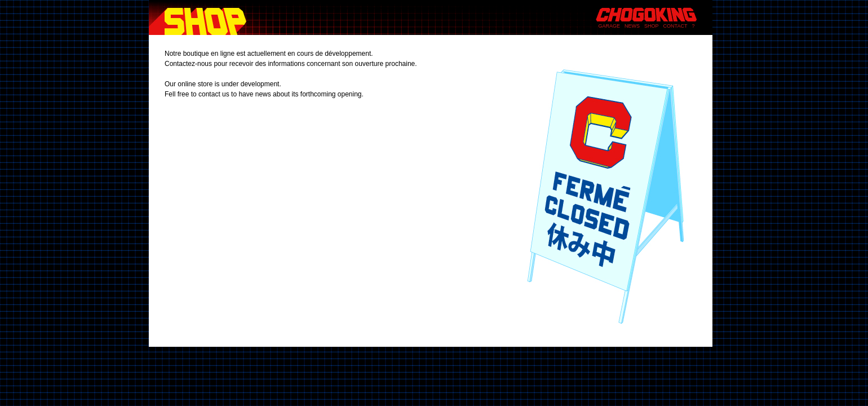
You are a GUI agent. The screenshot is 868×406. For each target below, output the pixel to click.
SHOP (652, 26)
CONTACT (676, 26)
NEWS (632, 26)
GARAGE (610, 26)
